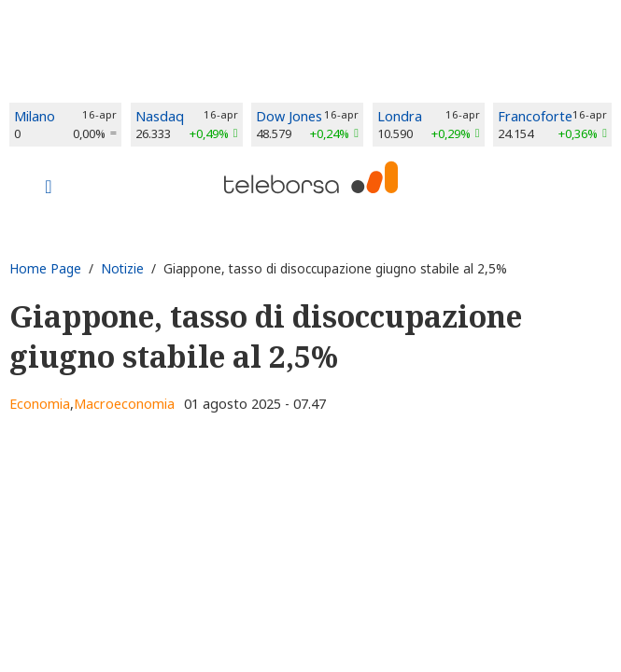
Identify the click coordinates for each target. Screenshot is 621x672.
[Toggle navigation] (49, 189)
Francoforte (535, 116)
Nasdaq (160, 116)
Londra (400, 116)
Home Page (45, 268)
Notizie (122, 268)
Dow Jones (289, 116)
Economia (40, 404)
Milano (35, 116)
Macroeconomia (124, 404)
